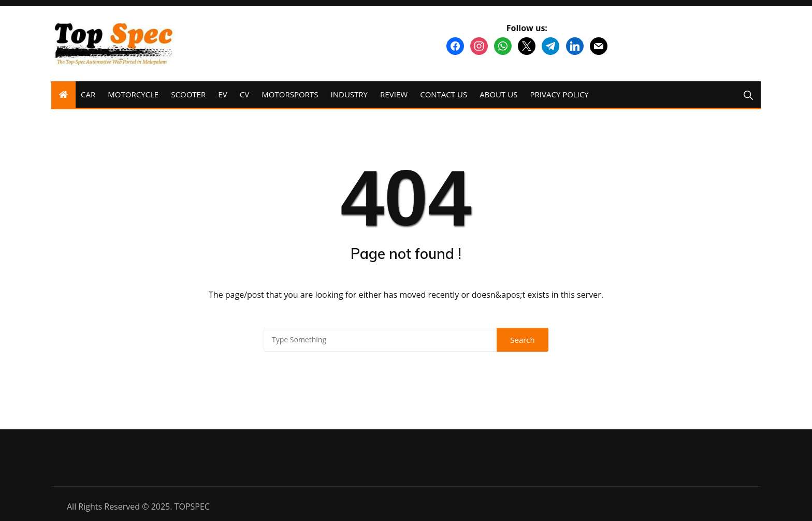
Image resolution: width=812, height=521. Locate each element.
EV (222, 94)
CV (244, 94)
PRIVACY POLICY (560, 94)
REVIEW (394, 94)
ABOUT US (498, 94)
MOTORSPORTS (290, 94)
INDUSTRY (349, 94)
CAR (88, 94)
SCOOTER (188, 94)
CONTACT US (444, 94)
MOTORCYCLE (133, 94)
